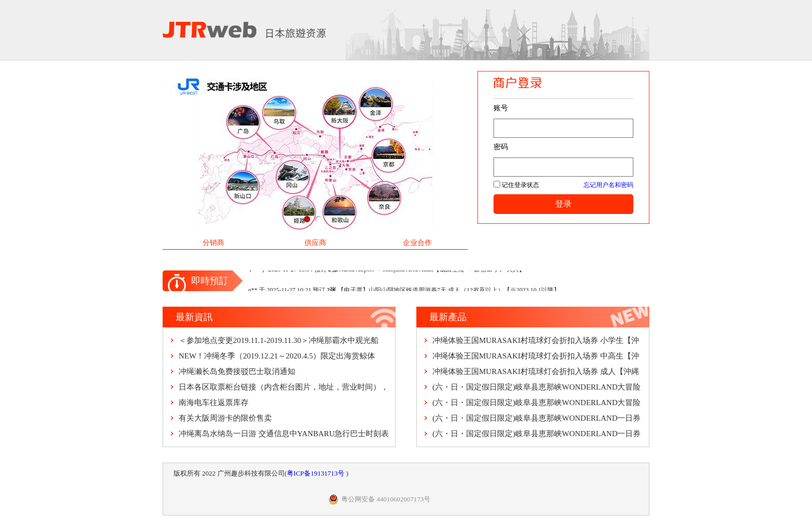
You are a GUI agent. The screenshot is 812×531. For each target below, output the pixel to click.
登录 (563, 204)
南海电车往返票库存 (214, 403)
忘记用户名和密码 (608, 185)
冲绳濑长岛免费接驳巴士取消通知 (237, 371)
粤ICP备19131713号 (316, 473)
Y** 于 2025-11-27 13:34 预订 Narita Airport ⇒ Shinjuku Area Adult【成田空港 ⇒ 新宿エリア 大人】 (387, 270)
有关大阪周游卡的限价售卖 (225, 418)
